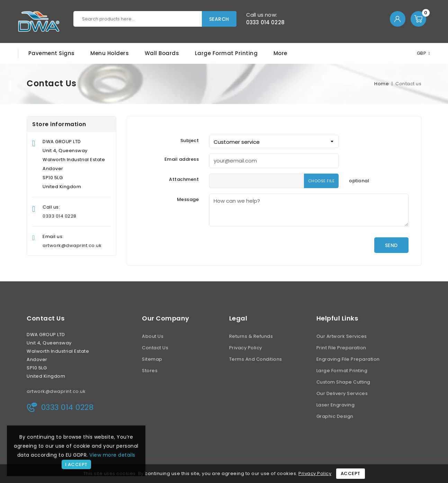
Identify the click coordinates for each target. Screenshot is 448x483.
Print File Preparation (341, 348)
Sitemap (152, 359)
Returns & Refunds (251, 336)
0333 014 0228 (266, 22)
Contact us (46, 318)
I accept (76, 464)
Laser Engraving (336, 405)
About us (153, 336)
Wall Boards (162, 53)
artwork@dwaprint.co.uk (72, 245)
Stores (150, 371)
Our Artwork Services (342, 336)
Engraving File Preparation (348, 359)
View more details (112, 455)
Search (219, 19)
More (280, 53)
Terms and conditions (256, 359)
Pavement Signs (52, 53)
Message (188, 199)
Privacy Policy (246, 348)
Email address (182, 159)
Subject (190, 140)
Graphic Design (335, 416)
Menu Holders (110, 53)
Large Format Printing (226, 53)
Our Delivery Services (342, 393)
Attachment (184, 179)
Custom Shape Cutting (343, 382)
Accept (351, 473)
